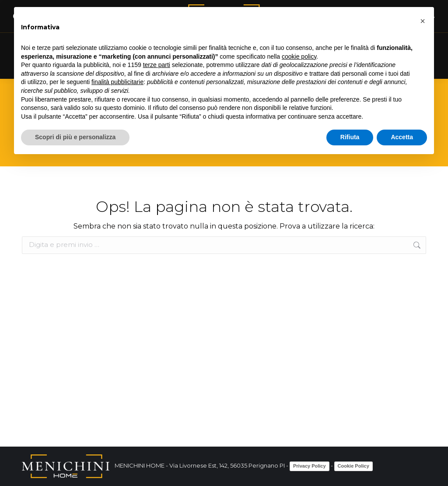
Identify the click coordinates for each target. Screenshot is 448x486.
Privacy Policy (310, 466)
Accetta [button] (402, 137)
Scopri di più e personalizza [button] (75, 137)
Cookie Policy (353, 466)
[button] (423, 21)
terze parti (157, 65)
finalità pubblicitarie (117, 82)
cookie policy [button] (299, 56)
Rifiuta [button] (350, 137)
